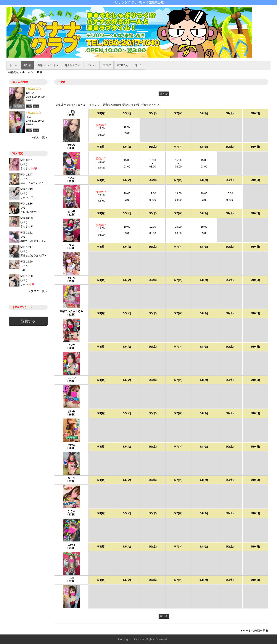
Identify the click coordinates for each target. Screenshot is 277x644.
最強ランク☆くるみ (71, 311)
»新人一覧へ (40, 137)
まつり (71, 211)
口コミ (138, 65)
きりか (71, 478)
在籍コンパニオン (48, 65)
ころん (71, 178)
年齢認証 (13, 72)
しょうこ (71, 378)
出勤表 (27, 65)
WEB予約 (123, 65)
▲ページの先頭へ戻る (254, 630)
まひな (71, 278)
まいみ (71, 411)
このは (71, 545)
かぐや (71, 511)
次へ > (164, 94)
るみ (71, 578)
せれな (71, 145)
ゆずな (71, 111)
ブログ (107, 65)
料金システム (72, 65)
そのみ (71, 445)
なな (71, 245)
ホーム (13, 65)
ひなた (71, 345)
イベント (92, 65)
